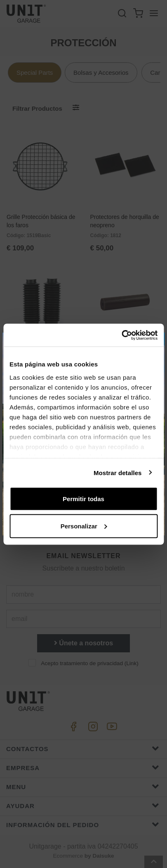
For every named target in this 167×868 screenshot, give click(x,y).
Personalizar (84, 526)
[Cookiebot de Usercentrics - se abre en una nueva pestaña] (121, 335)
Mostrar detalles (118, 472)
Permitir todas (83, 499)
